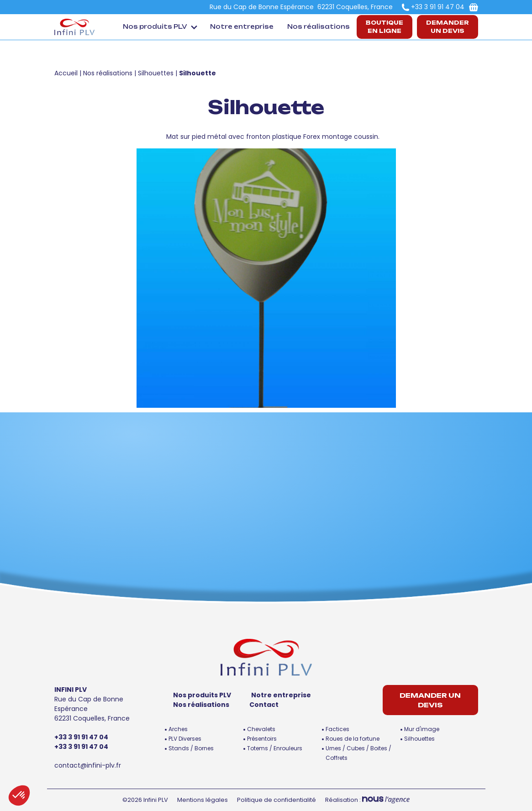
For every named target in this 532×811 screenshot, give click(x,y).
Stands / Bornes (191, 748)
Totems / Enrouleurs (275, 748)
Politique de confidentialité (277, 800)
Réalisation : (367, 800)
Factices (337, 729)
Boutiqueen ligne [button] (385, 27)
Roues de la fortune (353, 739)
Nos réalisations (319, 26)
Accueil (66, 73)
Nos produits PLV (155, 26)
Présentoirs (262, 739)
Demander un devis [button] (448, 27)
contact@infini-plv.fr (88, 765)
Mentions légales (203, 800)
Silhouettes (156, 73)
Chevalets (261, 729)
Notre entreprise (242, 26)
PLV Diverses (185, 739)
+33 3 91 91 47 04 (438, 7)
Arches (178, 729)
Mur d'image (422, 729)
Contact (264, 705)
